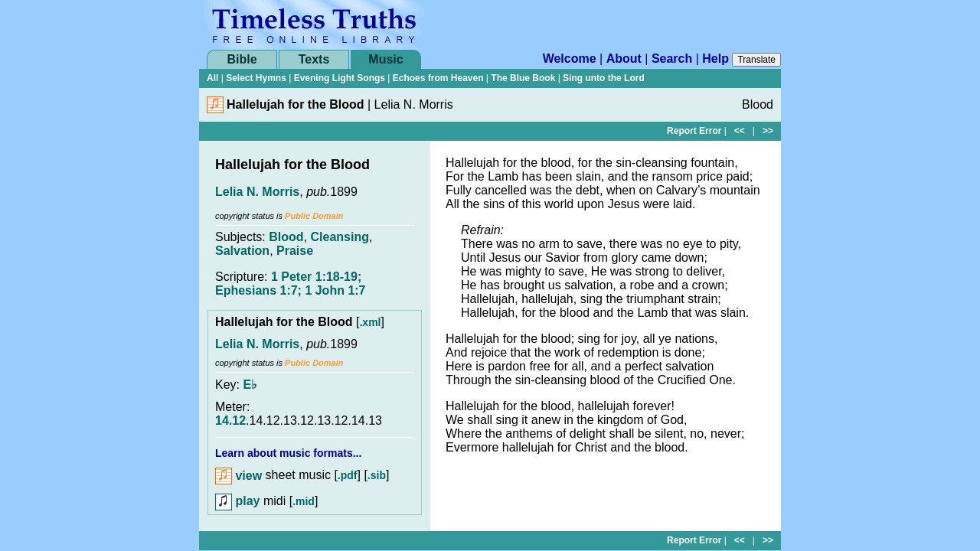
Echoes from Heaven (438, 78)
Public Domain (314, 216)
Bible (242, 59)
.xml (370, 322)
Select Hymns (256, 78)
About (624, 59)
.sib (377, 476)
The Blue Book (523, 78)
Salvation (242, 251)
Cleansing (339, 237)
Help (715, 59)
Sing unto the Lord (604, 78)
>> (768, 131)
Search (672, 59)
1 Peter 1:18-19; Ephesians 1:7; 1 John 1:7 (291, 284)
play (237, 501)
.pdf (348, 476)
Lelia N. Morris (257, 192)
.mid (304, 501)
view (238, 476)
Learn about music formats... (288, 453)
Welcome (570, 59)
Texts (314, 59)
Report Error (694, 131)
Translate (756, 60)
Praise (295, 251)
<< (740, 131)
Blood (286, 237)
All (212, 78)
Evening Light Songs (340, 78)
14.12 (230, 421)
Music (385, 59)
